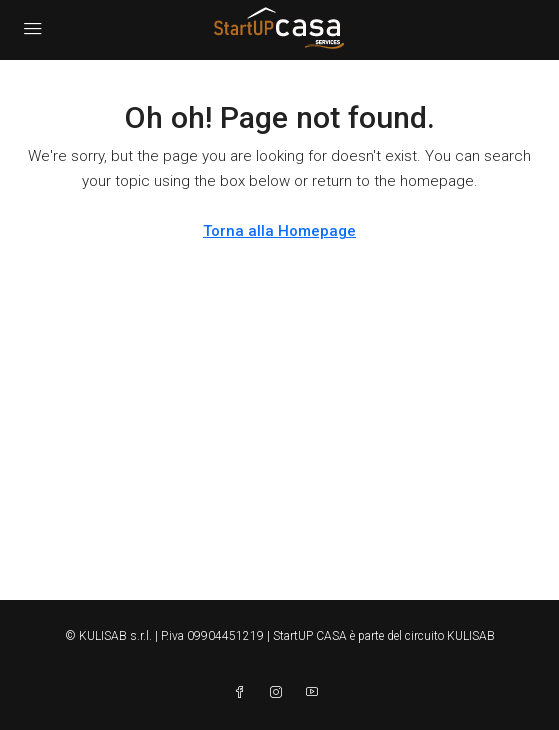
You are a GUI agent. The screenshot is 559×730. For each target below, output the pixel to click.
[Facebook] (244, 693)
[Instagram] (280, 693)
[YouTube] (316, 693)
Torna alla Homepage (279, 231)
